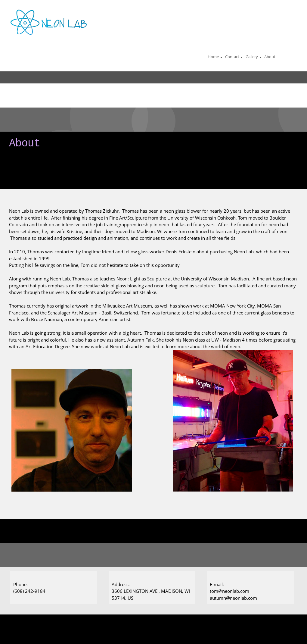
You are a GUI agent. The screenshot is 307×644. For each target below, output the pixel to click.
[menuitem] (213, 58)
